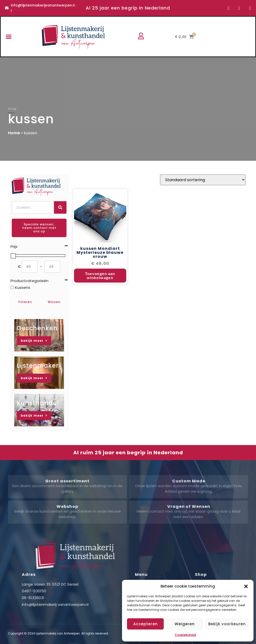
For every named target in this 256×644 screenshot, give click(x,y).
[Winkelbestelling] (203, 180)
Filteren (25, 302)
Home (14, 133)
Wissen (54, 302)
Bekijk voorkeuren (227, 624)
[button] (246, 586)
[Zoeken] (60, 207)
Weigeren (185, 624)
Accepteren (145, 624)
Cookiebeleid (185, 635)
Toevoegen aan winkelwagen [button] (100, 276)
